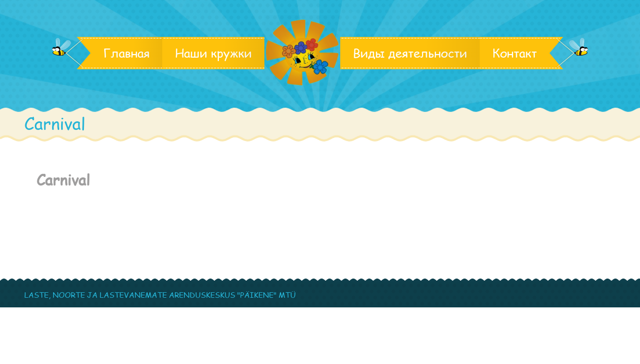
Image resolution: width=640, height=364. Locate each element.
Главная (126, 53)
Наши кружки (213, 53)
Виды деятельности (410, 53)
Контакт (515, 53)
